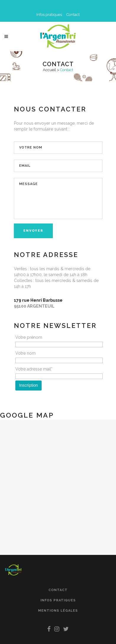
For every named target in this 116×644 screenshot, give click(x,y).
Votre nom (26, 353)
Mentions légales (58, 611)
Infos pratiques (49, 15)
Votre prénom (29, 337)
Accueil (49, 70)
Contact (73, 15)
